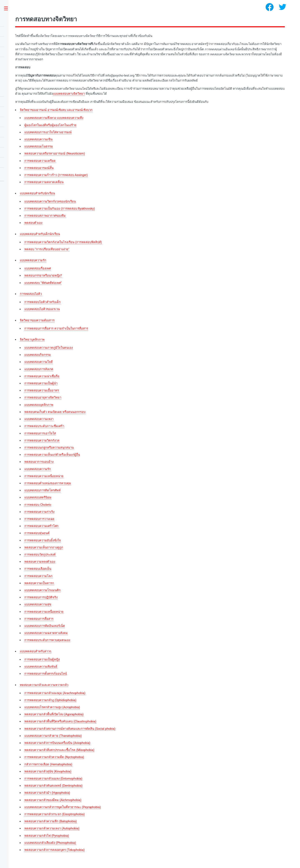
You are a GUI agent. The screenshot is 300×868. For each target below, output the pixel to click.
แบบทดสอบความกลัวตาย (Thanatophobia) (53, 736)
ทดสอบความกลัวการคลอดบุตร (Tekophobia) (54, 850)
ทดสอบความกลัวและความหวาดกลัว (44, 685)
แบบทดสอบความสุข (38, 604)
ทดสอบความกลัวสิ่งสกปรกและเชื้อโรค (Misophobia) (59, 750)
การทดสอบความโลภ (38, 576)
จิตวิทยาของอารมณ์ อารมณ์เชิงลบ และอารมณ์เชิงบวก (56, 110)
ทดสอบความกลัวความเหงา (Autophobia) (52, 828)
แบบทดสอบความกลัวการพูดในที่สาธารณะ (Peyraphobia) (63, 807)
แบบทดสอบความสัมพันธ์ (41, 667)
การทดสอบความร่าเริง (39, 512)
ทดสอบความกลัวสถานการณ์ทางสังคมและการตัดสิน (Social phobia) (70, 729)
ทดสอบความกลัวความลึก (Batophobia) (51, 821)
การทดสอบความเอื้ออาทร (42, 390)
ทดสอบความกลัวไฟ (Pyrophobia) (47, 836)
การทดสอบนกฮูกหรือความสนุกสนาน (49, 448)
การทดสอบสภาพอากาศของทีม (45, 216)
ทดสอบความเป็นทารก (39, 583)
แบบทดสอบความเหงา (39, 419)
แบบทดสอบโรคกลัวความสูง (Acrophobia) (52, 707)
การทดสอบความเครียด (40, 161)
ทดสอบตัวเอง (33, 223)
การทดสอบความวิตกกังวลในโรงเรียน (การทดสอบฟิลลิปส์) (63, 242)
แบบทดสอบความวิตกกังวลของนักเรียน (50, 201)
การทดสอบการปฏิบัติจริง (41, 597)
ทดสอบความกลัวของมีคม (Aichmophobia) (53, 800)
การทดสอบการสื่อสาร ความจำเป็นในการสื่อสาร (56, 328)
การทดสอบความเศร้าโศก (41, 526)
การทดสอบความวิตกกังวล (42, 440)
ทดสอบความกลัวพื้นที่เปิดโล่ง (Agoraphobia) (54, 714)
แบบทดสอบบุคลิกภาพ (39, 405)
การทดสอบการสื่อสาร (39, 619)
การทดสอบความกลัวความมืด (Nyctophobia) (54, 757)
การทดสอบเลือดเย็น (38, 569)
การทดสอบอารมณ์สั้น (39, 168)
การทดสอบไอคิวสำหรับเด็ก (42, 302)
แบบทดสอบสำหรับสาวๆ (36, 651)
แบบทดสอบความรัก (33, 260)
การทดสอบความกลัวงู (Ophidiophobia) (50, 700)
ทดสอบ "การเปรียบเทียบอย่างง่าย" (47, 249)
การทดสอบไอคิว (31, 294)
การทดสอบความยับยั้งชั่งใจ (43, 540)
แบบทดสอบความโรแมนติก (42, 590)
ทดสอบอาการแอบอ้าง (39, 462)
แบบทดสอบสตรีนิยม (38, 497)
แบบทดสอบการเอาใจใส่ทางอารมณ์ (48, 132)
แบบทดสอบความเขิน (38, 139)
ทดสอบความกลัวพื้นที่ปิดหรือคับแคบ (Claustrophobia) (60, 721)
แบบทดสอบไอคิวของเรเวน (42, 309)
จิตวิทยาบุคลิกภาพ (32, 340)
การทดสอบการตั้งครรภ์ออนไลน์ (46, 674)
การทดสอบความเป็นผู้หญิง (42, 659)
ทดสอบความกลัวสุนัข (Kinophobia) (48, 771)
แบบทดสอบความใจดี (39, 362)
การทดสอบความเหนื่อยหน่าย (44, 476)
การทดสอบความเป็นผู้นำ (41, 383)
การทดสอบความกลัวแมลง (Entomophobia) (53, 779)
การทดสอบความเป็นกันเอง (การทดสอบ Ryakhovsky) (60, 209)
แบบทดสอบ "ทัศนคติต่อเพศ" (43, 283)
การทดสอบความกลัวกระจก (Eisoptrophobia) (54, 814)
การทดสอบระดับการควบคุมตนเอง (47, 640)
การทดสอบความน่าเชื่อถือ (42, 376)
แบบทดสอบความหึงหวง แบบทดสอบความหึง (54, 118)
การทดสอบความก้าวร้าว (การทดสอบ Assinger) (56, 175)
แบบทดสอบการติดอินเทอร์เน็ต (45, 626)
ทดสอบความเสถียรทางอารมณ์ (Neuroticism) (55, 153)
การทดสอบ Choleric (38, 505)
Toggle (8, 9)
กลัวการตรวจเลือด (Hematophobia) (48, 764)
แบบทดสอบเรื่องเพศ (38, 268)
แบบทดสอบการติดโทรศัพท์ (42, 490)
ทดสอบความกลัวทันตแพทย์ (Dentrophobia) (53, 786)
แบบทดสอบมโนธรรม (39, 146)
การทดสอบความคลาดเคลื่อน (44, 182)
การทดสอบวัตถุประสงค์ (40, 555)
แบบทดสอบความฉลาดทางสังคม (46, 633)
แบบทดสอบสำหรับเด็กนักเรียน (40, 234)
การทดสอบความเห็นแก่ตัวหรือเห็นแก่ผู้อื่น (52, 455)
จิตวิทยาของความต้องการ (37, 320)
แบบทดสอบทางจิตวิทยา (69, 94)
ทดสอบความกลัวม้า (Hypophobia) (47, 793)
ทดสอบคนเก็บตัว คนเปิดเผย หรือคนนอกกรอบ (55, 412)
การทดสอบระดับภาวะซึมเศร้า (44, 426)
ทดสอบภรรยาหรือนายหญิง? (43, 275)
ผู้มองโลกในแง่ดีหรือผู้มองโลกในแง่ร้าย (50, 125)
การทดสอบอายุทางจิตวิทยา (43, 398)
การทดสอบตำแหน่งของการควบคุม (48, 483)
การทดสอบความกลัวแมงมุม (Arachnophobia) (55, 693)
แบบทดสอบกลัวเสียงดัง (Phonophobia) (50, 843)
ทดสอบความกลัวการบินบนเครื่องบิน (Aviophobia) (57, 743)
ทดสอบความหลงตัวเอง (40, 562)
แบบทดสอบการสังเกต (39, 369)
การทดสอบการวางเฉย (39, 519)
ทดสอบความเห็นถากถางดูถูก (44, 547)
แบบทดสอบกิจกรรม (38, 355)
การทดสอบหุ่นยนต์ (37, 533)
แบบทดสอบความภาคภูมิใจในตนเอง (49, 348)
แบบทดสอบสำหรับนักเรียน (37, 193)
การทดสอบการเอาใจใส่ (40, 433)
